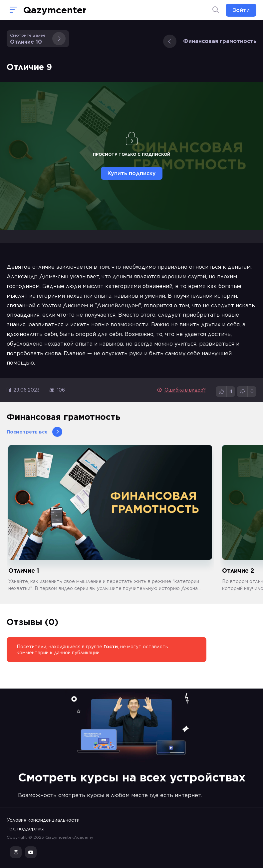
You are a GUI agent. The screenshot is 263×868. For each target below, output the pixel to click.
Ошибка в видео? (181, 390)
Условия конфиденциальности (43, 820)
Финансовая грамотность (210, 41)
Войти (241, 10)
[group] (110, 519)
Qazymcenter (55, 10)
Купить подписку (132, 173)
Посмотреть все (34, 432)
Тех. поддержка (26, 829)
